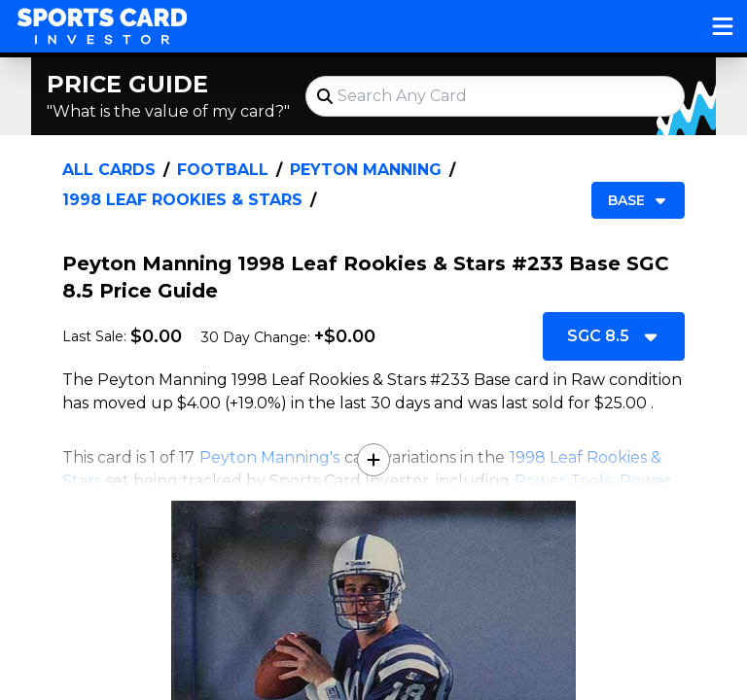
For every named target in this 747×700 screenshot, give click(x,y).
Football (223, 170)
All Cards (109, 170)
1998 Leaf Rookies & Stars (182, 200)
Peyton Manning (366, 170)
